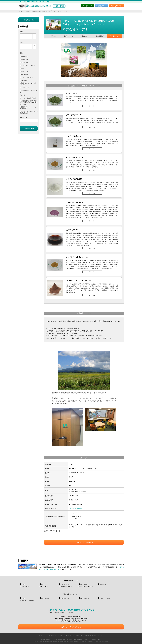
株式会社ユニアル (63, 11)
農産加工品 (24, 71)
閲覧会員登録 (103, 584)
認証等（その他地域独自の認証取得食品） (29, 112)
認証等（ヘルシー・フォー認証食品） (29, 108)
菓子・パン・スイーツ (27, 65)
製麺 (22, 68)
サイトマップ (45, 587)
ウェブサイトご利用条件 (86, 587)
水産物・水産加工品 (27, 77)
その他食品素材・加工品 (28, 98)
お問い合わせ (25, 587)
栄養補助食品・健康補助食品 (29, 91)
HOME (22, 11)
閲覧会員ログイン (102, 6)
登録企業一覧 (29, 20)
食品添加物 (24, 62)
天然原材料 (24, 60)
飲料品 (23, 95)
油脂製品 (23, 80)
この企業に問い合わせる (84, 542)
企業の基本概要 (99, 36)
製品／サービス (69, 36)
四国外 (55, 11)
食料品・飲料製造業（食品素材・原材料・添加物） (38, 11)
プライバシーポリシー (66, 587)
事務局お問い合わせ (117, 6)
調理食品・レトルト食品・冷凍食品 (29, 84)
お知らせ (43, 584)
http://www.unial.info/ (76, 508)
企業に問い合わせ (114, 36)
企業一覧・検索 (65, 584)
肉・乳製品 (24, 74)
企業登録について (46, 598)
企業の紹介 (84, 36)
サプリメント (25, 88)
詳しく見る (92, 106)
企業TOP (54, 36)
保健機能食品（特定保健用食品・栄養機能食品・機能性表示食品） (29, 103)
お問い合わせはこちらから (71, 627)
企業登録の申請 (65, 598)
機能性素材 (24, 57)
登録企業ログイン (87, 6)
